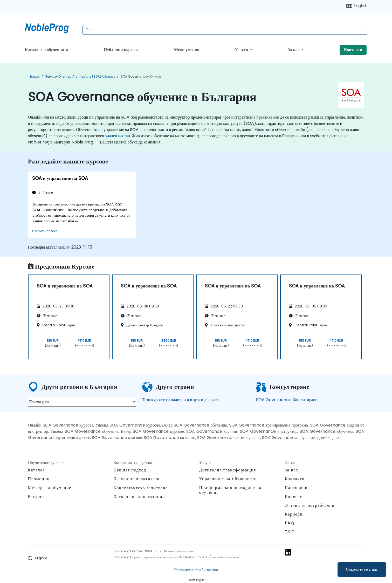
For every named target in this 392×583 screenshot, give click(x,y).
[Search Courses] (225, 30)
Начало (35, 76)
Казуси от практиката (137, 479)
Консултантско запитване (141, 488)
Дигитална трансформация (228, 470)
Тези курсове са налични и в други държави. (181, 400)
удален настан (118, 136)
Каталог (36, 470)
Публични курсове (121, 50)
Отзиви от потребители (310, 505)
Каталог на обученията (47, 50)
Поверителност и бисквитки (196, 570)
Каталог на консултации (139, 497)
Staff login (196, 580)
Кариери (294, 514)
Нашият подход (130, 470)
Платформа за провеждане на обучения (230, 490)
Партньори (296, 488)
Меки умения (187, 50)
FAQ (290, 523)
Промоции (39, 479)
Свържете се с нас (362, 569)
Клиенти (294, 496)
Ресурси (37, 496)
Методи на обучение (50, 488)
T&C (290, 532)
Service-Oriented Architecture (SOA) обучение (80, 76)
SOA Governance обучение (141, 76)
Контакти (353, 50)
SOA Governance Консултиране (287, 400)
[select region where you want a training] (82, 402)
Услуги (242, 50)
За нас (294, 50)
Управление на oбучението (228, 479)
